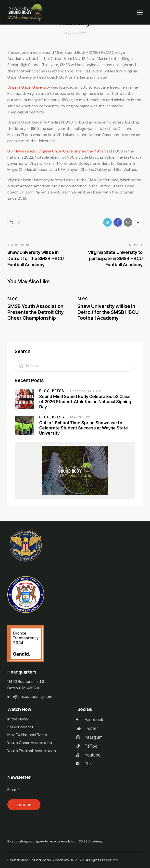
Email (13, 790)
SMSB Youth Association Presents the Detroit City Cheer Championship (36, 312)
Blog (13, 299)
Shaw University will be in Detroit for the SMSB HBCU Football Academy (108, 312)
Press (58, 391)
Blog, (46, 391)
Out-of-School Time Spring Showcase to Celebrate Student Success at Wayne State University (84, 428)
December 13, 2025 (86, 391)
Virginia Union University (29, 87)
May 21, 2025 (81, 417)
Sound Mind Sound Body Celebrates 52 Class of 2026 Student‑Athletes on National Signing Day (85, 402)
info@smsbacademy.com (30, 696)
